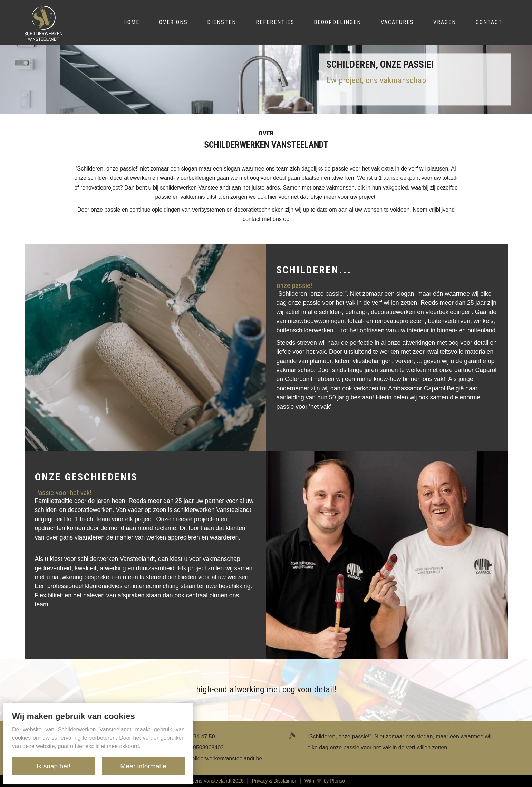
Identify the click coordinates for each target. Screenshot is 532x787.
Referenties (275, 22)
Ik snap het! (53, 766)
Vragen (445, 22)
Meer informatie (143, 766)
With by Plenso (325, 781)
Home (131, 22)
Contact (489, 22)
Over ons (173, 22)
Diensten (222, 22)
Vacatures (397, 22)
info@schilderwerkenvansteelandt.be (217, 759)
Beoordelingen (337, 22)
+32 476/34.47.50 (194, 736)
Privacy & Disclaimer (274, 781)
